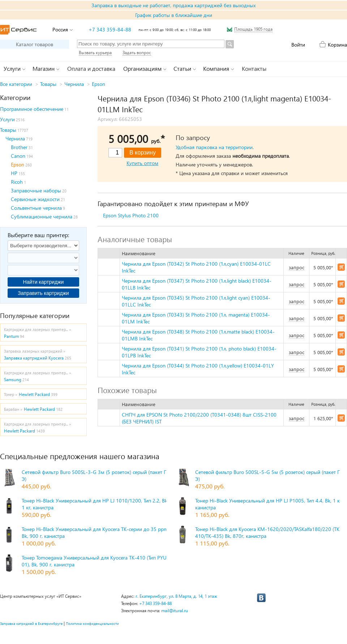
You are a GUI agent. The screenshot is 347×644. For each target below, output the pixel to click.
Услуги (7, 119)
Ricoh (17, 182)
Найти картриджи (44, 282)
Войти (298, 45)
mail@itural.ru (175, 611)
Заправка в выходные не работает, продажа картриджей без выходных (173, 5)
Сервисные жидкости (35, 199)
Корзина (337, 45)
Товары (48, 84)
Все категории (16, 84)
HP (14, 173)
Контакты (254, 68)
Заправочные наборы (36, 190)
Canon (18, 156)
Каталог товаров (35, 44)
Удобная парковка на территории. (215, 147)
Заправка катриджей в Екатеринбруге (31, 623)
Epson (98, 84)
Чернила (74, 84)
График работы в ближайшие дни (174, 15)
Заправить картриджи (43, 293)
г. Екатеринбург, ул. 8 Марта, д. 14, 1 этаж (176, 596)
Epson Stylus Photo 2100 (131, 215)
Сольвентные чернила (36, 208)
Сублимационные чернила (42, 216)
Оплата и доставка (91, 68)
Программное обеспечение (32, 109)
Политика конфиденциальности (92, 623)
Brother (19, 147)
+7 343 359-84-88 (110, 29)
